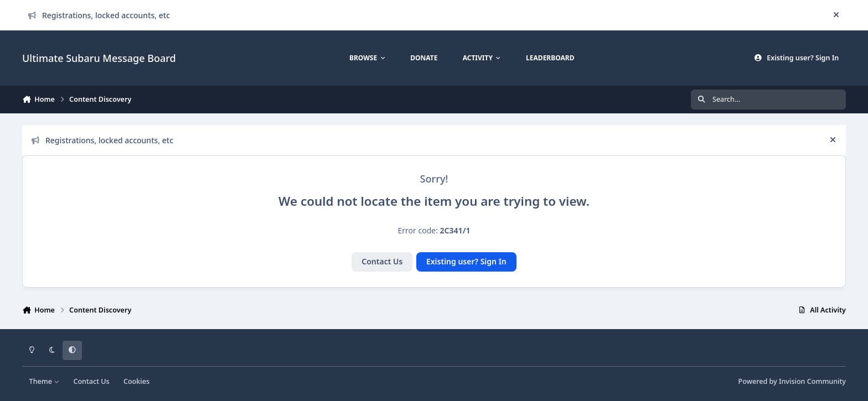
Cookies (136, 381)
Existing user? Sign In (466, 261)
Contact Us (382, 261)
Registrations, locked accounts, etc (99, 15)
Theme (45, 381)
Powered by (792, 381)
